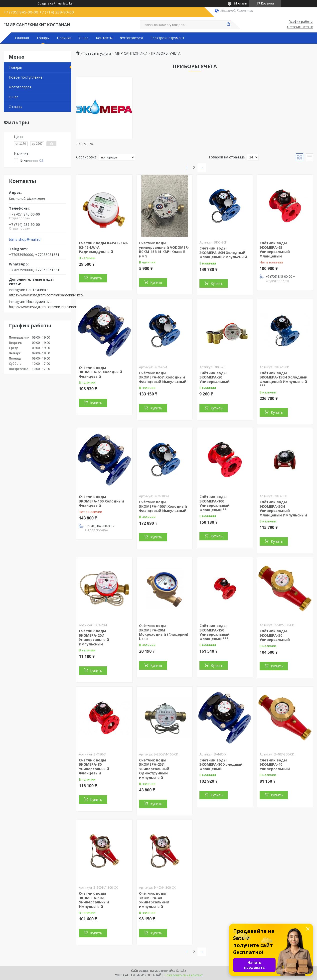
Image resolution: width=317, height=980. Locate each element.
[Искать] (228, 25)
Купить (96, 278)
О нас (84, 38)
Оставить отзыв (300, 27)
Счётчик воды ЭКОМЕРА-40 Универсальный (275, 764)
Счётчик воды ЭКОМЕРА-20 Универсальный (215, 377)
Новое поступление (26, 77)
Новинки (64, 38)
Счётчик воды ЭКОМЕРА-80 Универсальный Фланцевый (94, 767)
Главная (22, 38)
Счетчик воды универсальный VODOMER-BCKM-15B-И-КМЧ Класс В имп (164, 249)
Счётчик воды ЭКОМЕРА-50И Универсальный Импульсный (94, 900)
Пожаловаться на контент (184, 975)
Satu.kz (181, 971)
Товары (43, 38)
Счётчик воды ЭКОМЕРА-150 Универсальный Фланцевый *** (215, 632)
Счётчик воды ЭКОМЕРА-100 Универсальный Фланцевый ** (215, 503)
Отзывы (15, 107)
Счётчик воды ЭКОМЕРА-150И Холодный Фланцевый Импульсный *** (284, 379)
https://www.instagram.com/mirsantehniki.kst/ (46, 295)
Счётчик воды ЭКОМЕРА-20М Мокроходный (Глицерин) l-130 (164, 632)
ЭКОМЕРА (85, 144)
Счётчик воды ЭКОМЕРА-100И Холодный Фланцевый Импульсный (163, 506)
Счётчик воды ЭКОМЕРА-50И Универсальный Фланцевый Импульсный (283, 508)
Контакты (104, 38)
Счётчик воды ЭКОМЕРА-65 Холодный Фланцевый (100, 372)
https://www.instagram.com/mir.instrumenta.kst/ (48, 307)
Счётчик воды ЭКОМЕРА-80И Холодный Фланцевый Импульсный (223, 252)
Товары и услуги (97, 53)
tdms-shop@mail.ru (25, 240)
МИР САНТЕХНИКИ (131, 53)
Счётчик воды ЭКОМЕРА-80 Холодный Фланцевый (221, 764)
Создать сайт (47, 3)
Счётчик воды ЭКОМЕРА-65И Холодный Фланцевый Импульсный (163, 377)
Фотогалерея (131, 38)
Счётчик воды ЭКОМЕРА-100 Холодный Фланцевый (101, 501)
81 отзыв (240, 3)
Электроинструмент (167, 38)
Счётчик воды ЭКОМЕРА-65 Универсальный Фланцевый (275, 249)
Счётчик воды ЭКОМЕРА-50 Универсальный (275, 635)
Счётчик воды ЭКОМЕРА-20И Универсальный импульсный (94, 637)
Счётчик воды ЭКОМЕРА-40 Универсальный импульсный (154, 900)
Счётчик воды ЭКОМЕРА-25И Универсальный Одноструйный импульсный (154, 769)
